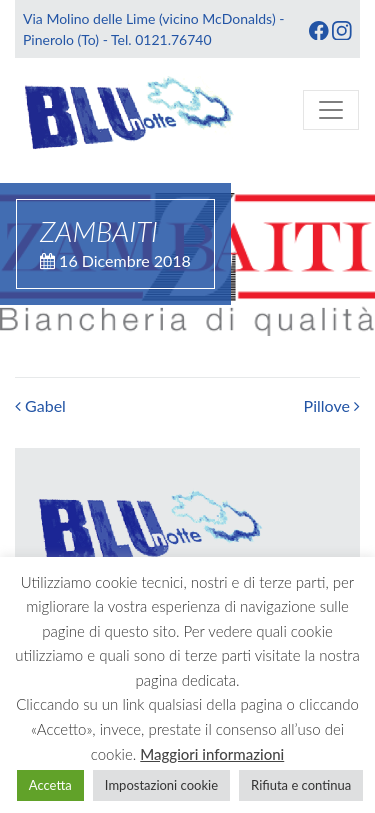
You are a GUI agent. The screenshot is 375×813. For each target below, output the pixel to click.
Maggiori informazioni (212, 754)
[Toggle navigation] (331, 110)
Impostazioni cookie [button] (161, 785)
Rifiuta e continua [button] (301, 785)
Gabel (40, 405)
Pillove (332, 405)
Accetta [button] (50, 785)
